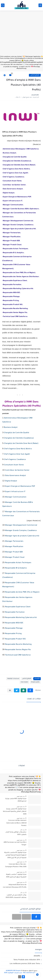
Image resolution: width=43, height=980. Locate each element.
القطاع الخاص (35, 75)
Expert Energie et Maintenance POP (20, 486)
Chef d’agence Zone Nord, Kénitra (18, 449)
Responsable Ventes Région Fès (18, 650)
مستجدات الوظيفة (13, 679)
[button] (30, 690)
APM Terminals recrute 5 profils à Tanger (15, 844)
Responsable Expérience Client (18, 607)
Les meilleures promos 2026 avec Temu (25, 963)
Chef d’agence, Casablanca (15, 460)
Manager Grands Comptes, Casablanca (21, 531)
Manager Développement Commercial (21, 525)
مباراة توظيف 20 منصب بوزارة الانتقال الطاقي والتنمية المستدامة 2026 (15, 812)
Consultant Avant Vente (14, 465)
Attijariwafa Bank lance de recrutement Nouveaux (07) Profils (15, 886)
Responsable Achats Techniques (18, 563)
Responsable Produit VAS (15, 639)
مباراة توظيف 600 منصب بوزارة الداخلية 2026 (16, 800)
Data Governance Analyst (16, 476)
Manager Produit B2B (14, 552)
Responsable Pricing (13, 634)
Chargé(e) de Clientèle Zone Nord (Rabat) (21, 444)
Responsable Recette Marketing (18, 644)
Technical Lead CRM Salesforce (18, 655)
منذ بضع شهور (21, 796)
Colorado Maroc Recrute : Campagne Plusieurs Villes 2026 (16, 866)
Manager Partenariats (14, 541)
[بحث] (3, 5)
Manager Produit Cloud (15, 557)
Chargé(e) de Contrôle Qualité (17, 433)
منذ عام (23, 830)
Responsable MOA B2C (14, 623)
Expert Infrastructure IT (15, 492)
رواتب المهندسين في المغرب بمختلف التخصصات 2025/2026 (16, 896)
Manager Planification (14, 547)
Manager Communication (16, 497)
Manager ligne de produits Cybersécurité (22, 536)
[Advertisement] (21, 34)
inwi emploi (24, 682)
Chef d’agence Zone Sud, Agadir (17, 454)
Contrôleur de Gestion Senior (17, 470)
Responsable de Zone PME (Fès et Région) (22, 592)
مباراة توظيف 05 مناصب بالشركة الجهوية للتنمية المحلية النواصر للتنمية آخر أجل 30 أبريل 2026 (15, 855)
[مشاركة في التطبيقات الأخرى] (10, 690)
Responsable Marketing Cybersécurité (21, 618)
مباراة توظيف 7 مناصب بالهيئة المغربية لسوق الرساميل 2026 (16, 876)
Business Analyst (11, 427)
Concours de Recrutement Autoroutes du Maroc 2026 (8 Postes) (16, 823)
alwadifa (37, 956)
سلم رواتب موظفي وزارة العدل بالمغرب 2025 (16, 833)
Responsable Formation (15, 612)
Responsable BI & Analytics (16, 568)
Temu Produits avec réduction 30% (27, 960)
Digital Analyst (11, 481)
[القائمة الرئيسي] (40, 5)
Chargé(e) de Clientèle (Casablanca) (19, 438)
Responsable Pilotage (14, 628)
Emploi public (35, 682)
